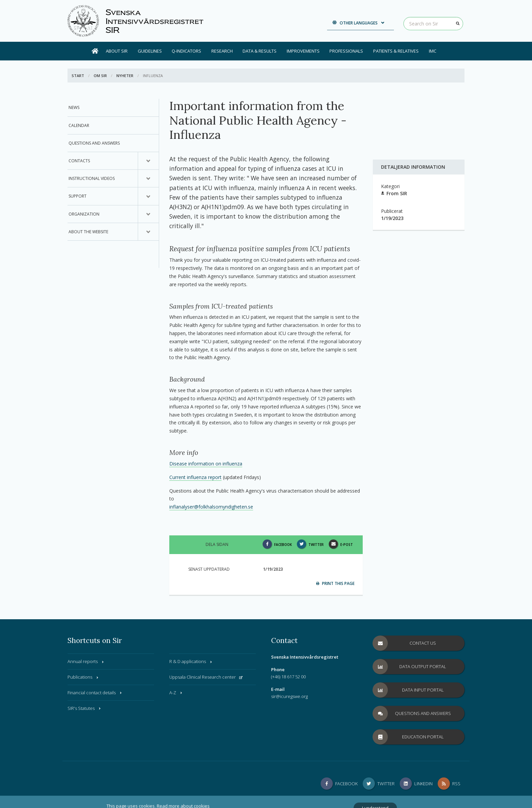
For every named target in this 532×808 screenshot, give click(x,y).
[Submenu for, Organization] (148, 214)
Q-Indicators (186, 51)
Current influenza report (195, 477)
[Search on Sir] (433, 24)
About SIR (117, 51)
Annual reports (86, 661)
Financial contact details (95, 693)
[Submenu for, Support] (148, 196)
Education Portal (408, 737)
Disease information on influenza (206, 464)
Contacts (79, 161)
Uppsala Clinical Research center (206, 677)
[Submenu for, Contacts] (148, 161)
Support (78, 196)
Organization (84, 214)
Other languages (359, 23)
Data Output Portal (410, 667)
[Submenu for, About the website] (148, 232)
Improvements (303, 51)
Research (222, 51)
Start (78, 76)
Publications (83, 677)
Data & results (260, 51)
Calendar (79, 125)
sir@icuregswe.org (289, 696)
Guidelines (150, 51)
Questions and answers (94, 143)
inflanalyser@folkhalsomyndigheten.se (211, 507)
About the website (88, 232)
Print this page (335, 583)
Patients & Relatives (396, 51)
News (74, 107)
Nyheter (125, 76)
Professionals (346, 51)
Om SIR (100, 76)
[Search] (458, 23)
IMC (433, 51)
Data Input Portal (408, 690)
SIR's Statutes (84, 708)
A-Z (176, 693)
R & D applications (191, 661)
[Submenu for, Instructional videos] (148, 179)
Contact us (404, 643)
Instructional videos (92, 178)
